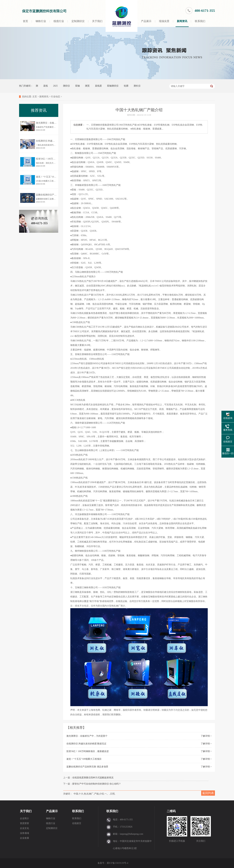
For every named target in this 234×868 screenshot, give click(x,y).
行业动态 (55, 97)
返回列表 (208, 793)
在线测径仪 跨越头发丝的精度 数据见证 (86, 744)
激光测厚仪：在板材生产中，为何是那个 (87, 736)
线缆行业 (59, 21)
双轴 (78, 86)
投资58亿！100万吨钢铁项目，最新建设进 (88, 751)
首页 (25, 21)
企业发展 (24, 838)
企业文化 (24, 828)
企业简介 (24, 818)
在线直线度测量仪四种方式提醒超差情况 (93, 778)
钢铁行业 (41, 21)
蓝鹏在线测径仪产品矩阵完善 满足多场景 (87, 767)
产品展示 (146, 21)
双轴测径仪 (113, 86)
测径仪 (66, 86)
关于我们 (97, 21)
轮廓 (126, 86)
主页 (35, 97)
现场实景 (164, 21)
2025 (55, 86)
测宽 (87, 86)
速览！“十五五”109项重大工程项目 (84, 759)
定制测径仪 (78, 21)
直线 (46, 86)
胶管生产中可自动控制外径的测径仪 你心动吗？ (97, 784)
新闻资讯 (182, 21)
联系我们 (200, 21)
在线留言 (77, 823)
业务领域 (24, 833)
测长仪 (137, 86)
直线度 (98, 86)
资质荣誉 (24, 823)
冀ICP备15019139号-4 (118, 863)
